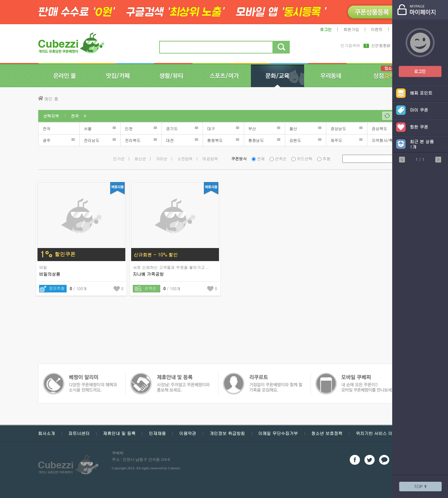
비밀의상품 (50, 274)
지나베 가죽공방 (148, 274)
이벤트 (377, 29)
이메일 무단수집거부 (278, 433)
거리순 (162, 158)
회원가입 (351, 29)
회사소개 (47, 433)
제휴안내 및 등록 (119, 433)
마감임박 (210, 158)
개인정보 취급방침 (227, 433)
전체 (261, 158)
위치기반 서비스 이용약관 (380, 433)
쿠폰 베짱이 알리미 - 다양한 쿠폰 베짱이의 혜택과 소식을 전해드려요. (354, 376)
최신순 (140, 158)
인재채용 (157, 433)
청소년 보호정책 (327, 433)
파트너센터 (79, 433)
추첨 (327, 158)
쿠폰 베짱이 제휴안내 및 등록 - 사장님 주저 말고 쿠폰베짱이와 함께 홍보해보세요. (80, 376)
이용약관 (188, 433)
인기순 (119, 158)
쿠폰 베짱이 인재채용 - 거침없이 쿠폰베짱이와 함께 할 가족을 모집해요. (170, 376)
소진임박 (185, 158)
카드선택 (305, 158)
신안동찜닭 (381, 46)
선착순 (281, 158)
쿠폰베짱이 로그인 (415, 67)
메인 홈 (51, 99)
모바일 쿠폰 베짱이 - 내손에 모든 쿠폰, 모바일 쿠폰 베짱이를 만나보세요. (262, 376)
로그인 (326, 29)
